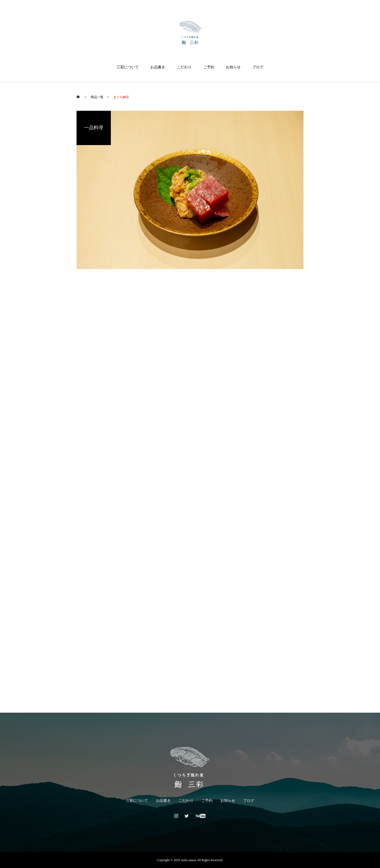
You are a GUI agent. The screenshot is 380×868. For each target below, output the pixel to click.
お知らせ (233, 67)
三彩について (128, 67)
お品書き (158, 67)
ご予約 (209, 67)
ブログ (258, 67)
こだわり (184, 67)
